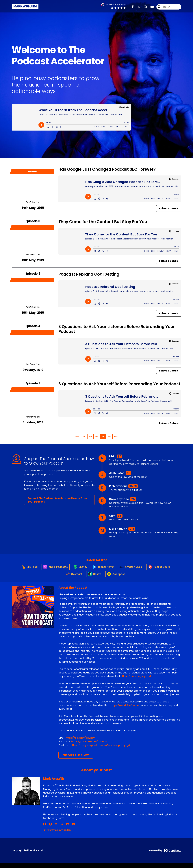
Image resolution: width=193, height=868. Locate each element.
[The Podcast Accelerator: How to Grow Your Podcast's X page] (137, 8)
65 (84, 437)
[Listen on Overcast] (72, 579)
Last (116, 437)
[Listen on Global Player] (104, 569)
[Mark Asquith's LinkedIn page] (58, 829)
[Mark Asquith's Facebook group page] (48, 829)
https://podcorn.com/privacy (89, 747)
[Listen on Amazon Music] (133, 569)
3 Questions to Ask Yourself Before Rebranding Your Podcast (119, 384)
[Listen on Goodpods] (117, 579)
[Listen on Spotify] (79, 569)
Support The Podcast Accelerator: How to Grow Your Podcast (57, 500)
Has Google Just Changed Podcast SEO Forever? (107, 169)
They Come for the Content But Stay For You (103, 222)
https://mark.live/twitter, (126, 710)
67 (97, 437)
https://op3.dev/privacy (80, 743)
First (77, 437)
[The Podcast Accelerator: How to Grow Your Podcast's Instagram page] (144, 8)
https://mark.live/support (136, 681)
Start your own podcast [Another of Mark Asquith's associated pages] (58, 835)
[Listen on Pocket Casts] (162, 569)
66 (90, 437)
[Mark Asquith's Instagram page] (54, 829)
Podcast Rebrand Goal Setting (89, 274)
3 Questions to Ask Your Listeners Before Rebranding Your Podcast (117, 329)
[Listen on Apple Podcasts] (53, 569)
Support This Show (76, 760)
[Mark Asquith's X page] (51, 829)
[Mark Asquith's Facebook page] (44, 829)
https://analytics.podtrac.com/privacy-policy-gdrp (102, 750)
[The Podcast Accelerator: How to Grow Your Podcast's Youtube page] (150, 8)
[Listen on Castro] (94, 579)
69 (109, 437)
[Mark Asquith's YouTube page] (61, 829)
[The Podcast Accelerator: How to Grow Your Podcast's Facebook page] (133, 8)
